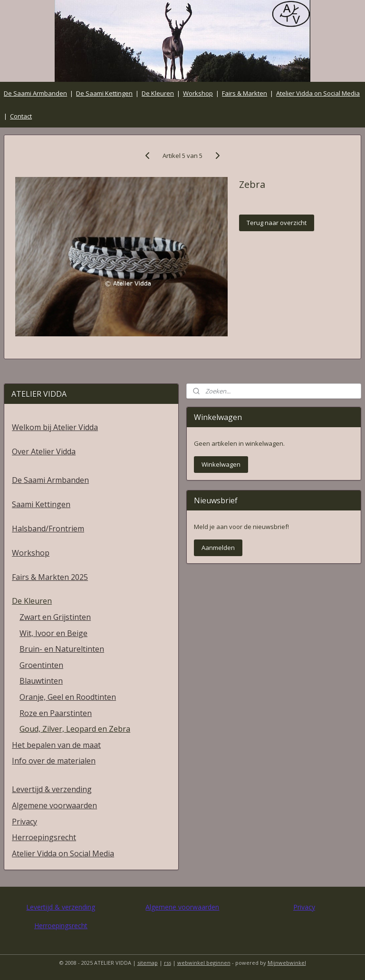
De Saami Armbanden (35, 93)
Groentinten (41, 665)
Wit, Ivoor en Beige (53, 633)
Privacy (24, 822)
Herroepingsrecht (44, 837)
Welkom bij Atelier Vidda (55, 427)
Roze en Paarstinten (56, 713)
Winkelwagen (221, 464)
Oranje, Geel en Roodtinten (68, 697)
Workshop (198, 93)
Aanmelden (218, 548)
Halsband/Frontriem (48, 529)
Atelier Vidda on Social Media (318, 93)
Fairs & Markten (245, 93)
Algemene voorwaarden (54, 805)
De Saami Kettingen (104, 93)
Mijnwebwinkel (287, 963)
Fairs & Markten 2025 (50, 577)
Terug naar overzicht (277, 223)
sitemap (148, 963)
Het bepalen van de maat (56, 745)
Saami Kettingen (41, 504)
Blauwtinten (41, 681)
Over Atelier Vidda (44, 451)
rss (168, 963)
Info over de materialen (54, 761)
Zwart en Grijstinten (55, 617)
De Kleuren (158, 93)
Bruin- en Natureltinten (62, 649)
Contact (21, 116)
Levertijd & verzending (52, 789)
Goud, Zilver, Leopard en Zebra (75, 729)
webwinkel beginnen (204, 963)
